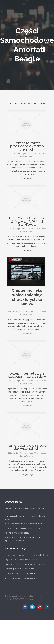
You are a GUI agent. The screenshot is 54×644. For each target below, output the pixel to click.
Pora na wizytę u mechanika (17, 533)
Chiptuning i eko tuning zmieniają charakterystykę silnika (27, 297)
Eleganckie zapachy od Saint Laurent (21, 578)
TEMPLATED (19, 599)
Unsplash (37, 599)
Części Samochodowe (36, 103)
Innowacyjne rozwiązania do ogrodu (20, 573)
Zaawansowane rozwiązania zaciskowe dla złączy (26, 555)
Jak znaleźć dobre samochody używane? (22, 528)
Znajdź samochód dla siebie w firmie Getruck (24, 524)
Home (10, 103)
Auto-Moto (20, 103)
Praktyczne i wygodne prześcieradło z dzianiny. (25, 564)
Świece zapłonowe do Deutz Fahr (19, 569)
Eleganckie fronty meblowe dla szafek (21, 560)
